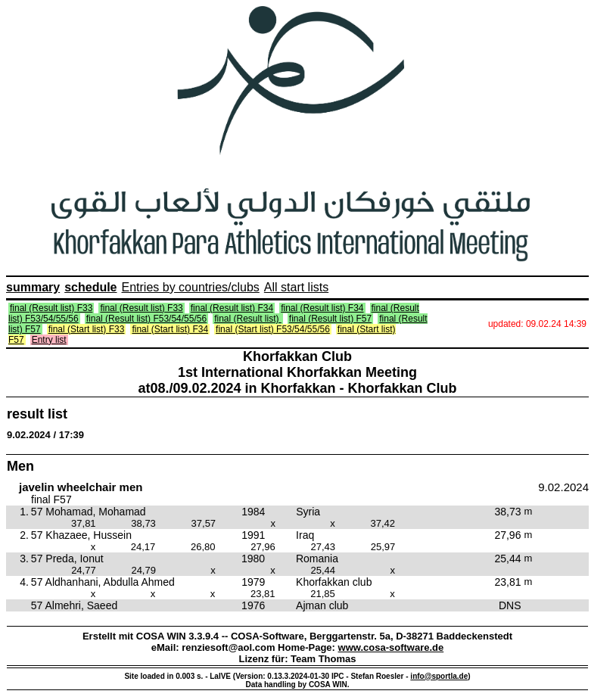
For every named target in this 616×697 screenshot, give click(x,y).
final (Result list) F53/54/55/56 (146, 319)
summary (33, 287)
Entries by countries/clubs (191, 287)
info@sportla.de (439, 676)
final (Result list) (248, 319)
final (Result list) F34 (232, 308)
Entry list (49, 340)
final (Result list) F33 (51, 308)
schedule (90, 287)
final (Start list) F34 (170, 329)
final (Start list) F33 (87, 329)
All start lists (296, 287)
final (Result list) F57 (330, 319)
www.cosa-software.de (391, 647)
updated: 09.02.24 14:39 (537, 324)
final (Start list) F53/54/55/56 (273, 329)
